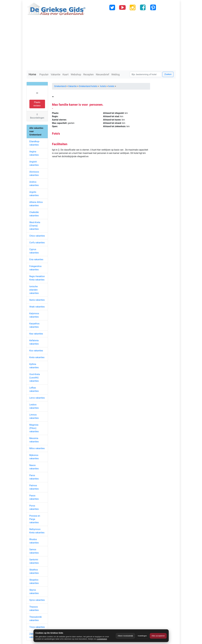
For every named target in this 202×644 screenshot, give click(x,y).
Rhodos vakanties (34, 541)
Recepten (88, 74)
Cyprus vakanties (34, 251)
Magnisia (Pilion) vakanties (34, 428)
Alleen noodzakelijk (125, 636)
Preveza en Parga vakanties (35, 519)
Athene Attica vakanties (36, 204)
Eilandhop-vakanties (35, 143)
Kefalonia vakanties (34, 342)
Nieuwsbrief (102, 74)
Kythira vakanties (34, 366)
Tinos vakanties (37, 627)
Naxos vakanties (34, 467)
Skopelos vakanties (34, 581)
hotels (103, 86)
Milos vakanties (37, 448)
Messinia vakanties (34, 440)
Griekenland (60, 86)
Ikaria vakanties (37, 300)
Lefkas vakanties (34, 389)
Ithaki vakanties (37, 307)
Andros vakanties (34, 184)
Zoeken (168, 74)
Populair (44, 74)
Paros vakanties (34, 477)
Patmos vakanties (34, 487)
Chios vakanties (37, 236)
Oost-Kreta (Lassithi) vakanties (35, 378)
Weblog (115, 74)
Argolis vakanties (34, 194)
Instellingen (142, 636)
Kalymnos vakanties (34, 315)
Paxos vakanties (34, 497)
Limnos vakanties (34, 416)
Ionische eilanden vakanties (34, 290)
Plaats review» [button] (37, 104)
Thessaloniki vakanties (36, 619)
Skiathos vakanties (34, 571)
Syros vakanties (37, 600)
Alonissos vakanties (34, 173)
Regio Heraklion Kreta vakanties (37, 278)
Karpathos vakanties (34, 325)
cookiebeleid (102, 639)
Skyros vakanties (34, 592)
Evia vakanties (36, 259)
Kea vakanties (36, 334)
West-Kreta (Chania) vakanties (35, 226)
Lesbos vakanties (34, 406)
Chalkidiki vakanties (34, 214)
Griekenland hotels (88, 86)
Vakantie (56, 74)
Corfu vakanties (37, 243)
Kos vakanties (36, 351)
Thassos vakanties (34, 608)
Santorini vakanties (34, 561)
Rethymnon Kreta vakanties (37, 531)
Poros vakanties (34, 507)
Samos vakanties (34, 551)
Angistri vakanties (34, 163)
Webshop (76, 74)
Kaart (66, 74)
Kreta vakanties (37, 357)
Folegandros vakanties (35, 268)
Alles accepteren (158, 636)
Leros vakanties (37, 398)
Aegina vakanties (34, 153)
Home (32, 74)
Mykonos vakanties (34, 457)
